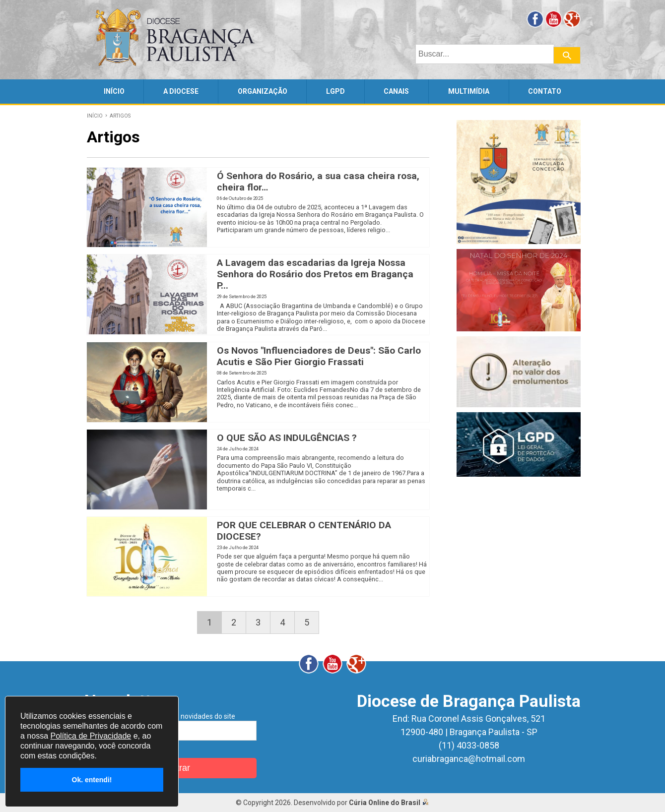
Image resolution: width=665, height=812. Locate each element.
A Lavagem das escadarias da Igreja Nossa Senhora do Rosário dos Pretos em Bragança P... (315, 274)
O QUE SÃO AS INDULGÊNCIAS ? (287, 438)
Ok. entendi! (92, 780)
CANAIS (396, 91)
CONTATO (545, 91)
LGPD (335, 91)
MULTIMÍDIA (469, 91)
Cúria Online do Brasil (389, 803)
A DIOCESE (181, 91)
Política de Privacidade (91, 736)
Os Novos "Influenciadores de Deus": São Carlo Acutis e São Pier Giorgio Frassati (319, 356)
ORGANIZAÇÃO (263, 91)
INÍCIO (114, 91)
